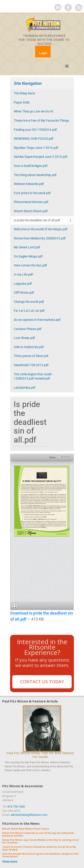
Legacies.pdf (23, 284)
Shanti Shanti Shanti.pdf (31, 211)
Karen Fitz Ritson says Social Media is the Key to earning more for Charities (41, 841)
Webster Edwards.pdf (29, 184)
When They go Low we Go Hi (33, 111)
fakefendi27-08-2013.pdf (31, 365)
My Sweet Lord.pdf (27, 247)
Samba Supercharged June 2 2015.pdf (41, 157)
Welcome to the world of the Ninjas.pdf (41, 229)
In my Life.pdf (23, 274)
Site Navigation (28, 83)
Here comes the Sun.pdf (30, 265)
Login (43, 53)
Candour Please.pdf (28, 329)
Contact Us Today (42, 682)
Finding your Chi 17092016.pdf (35, 130)
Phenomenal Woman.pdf (31, 202)
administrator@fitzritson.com (29, 815)
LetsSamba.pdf (25, 388)
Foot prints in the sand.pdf (32, 193)
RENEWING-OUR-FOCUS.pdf (34, 139)
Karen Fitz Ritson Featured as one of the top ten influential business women (38, 834)
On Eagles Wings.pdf (28, 256)
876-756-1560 (16, 807)
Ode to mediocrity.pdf (29, 347)
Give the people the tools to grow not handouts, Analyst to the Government (40, 855)
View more (10, 862)
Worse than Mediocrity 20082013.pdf (40, 238)
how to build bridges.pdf (31, 166)
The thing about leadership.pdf (35, 175)
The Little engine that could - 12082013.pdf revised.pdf (33, 376)
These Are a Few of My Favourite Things (41, 120)
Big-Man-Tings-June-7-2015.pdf (36, 148)
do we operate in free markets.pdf (37, 320)
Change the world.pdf (29, 302)
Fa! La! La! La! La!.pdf (29, 311)
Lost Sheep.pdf (24, 338)
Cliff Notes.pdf (24, 293)
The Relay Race (24, 93)
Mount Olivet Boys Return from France (26, 829)
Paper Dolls (22, 102)
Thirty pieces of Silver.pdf (31, 356)
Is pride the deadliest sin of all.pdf (37, 220)
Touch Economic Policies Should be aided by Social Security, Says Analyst (39, 848)
